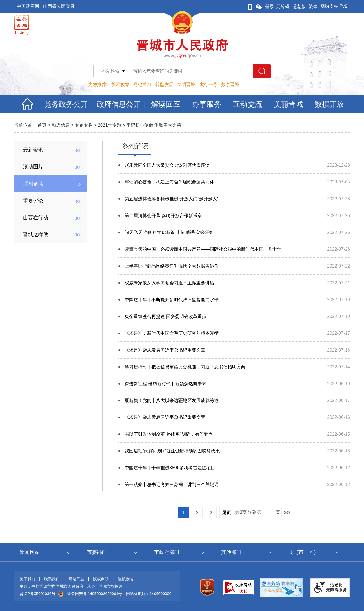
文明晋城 (186, 84)
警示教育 (120, 84)
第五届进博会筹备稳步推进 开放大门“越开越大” (172, 199)
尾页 (227, 513)
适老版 (299, 7)
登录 (270, 7)
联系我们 (52, 579)
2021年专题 (109, 125)
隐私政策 (125, 579)
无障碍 (283, 7)
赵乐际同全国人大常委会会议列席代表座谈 (167, 165)
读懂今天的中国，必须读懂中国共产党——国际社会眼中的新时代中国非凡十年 (203, 249)
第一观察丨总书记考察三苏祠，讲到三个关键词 (172, 485)
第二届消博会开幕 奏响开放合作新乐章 (163, 216)
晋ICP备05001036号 (38, 594)
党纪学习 (142, 84)
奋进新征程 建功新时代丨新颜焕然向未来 (165, 384)
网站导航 (76, 579)
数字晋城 (230, 84)
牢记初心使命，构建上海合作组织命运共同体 (169, 182)
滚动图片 (33, 167)
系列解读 (33, 184)
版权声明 (101, 579)
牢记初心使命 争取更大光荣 (154, 125)
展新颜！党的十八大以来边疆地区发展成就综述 (172, 400)
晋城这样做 (36, 234)
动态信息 (61, 125)
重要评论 (33, 201)
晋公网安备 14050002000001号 (95, 594)
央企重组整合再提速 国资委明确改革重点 (165, 316)
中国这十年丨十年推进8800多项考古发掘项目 (170, 468)
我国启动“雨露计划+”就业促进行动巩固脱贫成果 (172, 451)
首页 (42, 125)
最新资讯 (33, 150)
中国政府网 (28, 6)
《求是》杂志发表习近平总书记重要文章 (165, 350)
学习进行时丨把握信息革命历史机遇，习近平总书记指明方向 (185, 367)
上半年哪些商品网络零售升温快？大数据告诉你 (172, 266)
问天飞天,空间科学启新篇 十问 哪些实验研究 (169, 232)
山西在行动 (36, 218)
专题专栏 (84, 125)
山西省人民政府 (59, 6)
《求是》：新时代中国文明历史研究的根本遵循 (172, 333)
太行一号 (208, 84)
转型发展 (164, 84)
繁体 (313, 7)
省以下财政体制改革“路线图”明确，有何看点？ (171, 434)
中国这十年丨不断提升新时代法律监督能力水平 (172, 300)
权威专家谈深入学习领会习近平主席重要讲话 (169, 283)
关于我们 (27, 579)
